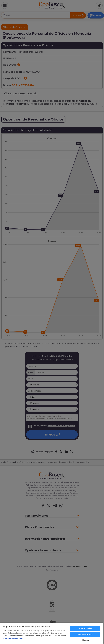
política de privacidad (13, 638)
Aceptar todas (85, 628)
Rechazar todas (85, 634)
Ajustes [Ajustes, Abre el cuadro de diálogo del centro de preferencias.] (85, 640)
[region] (51, 633)
